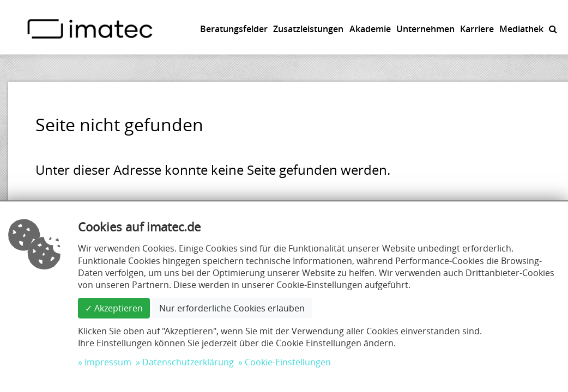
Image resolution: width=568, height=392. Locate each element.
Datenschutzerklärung (188, 362)
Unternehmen (425, 29)
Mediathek (521, 29)
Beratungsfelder (234, 29)
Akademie (370, 29)
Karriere (477, 29)
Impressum (108, 362)
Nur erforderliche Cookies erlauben (232, 308)
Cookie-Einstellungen (288, 362)
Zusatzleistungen (308, 29)
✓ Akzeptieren (114, 308)
